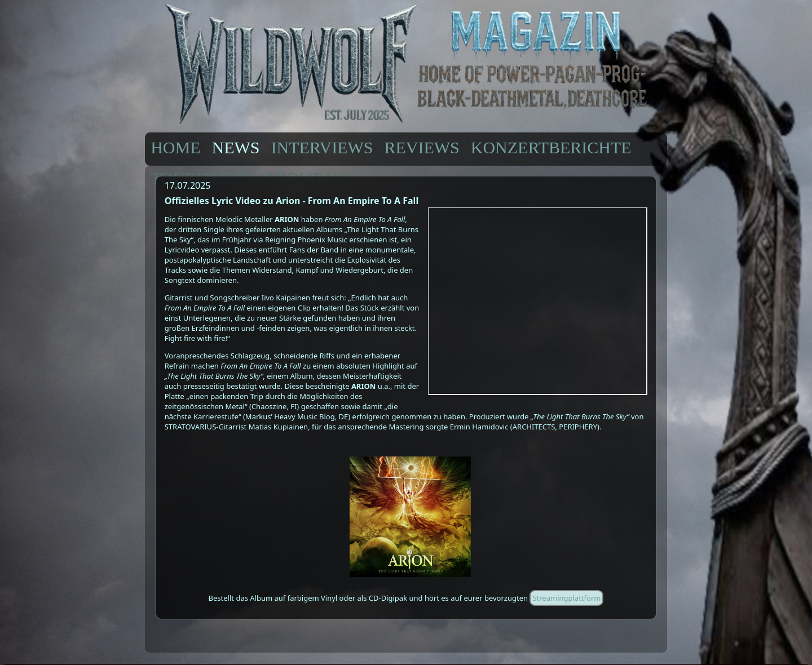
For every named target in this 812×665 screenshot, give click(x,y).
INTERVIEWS (322, 147)
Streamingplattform (566, 598)
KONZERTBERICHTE (551, 147)
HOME (175, 147)
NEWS (236, 147)
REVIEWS (422, 147)
